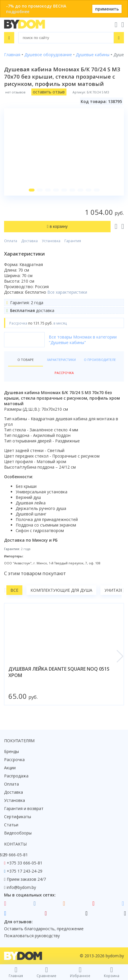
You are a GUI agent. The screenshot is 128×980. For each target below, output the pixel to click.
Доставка (29, 241)
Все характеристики (67, 292)
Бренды (11, 751)
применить (107, 9)
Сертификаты (18, 817)
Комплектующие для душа (61, 590)
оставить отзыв (49, 92)
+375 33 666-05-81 (25, 863)
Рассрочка (14, 760)
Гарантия (73, 241)
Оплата (11, 241)
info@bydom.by (21, 887)
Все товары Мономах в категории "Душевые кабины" (83, 340)
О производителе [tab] (100, 360)
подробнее (18, 11)
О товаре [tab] (26, 360)
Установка (51, 241)
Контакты (15, 844)
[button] (32, 190)
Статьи (11, 825)
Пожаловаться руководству (32, 936)
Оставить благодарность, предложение (44, 929)
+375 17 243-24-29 (25, 871)
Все (14, 590)
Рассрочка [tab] (64, 373)
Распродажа (16, 776)
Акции (10, 768)
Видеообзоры (18, 833)
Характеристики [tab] (61, 360)
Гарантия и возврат (24, 808)
